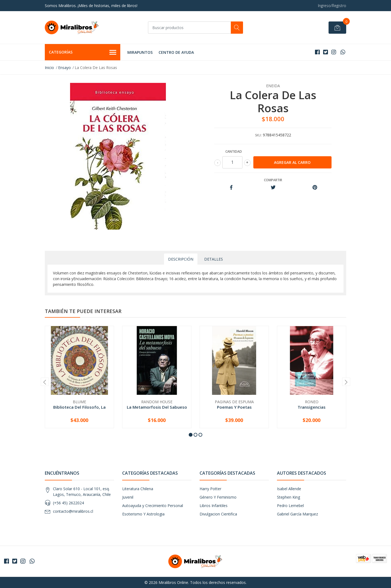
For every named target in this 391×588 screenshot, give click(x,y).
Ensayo (64, 68)
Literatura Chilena (138, 489)
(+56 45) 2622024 (68, 503)
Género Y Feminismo (218, 497)
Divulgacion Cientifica (218, 514)
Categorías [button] (83, 52)
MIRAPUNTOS (140, 52)
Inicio (49, 68)
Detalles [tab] (214, 259)
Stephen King (288, 497)
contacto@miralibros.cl (73, 511)
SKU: (258, 135)
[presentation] (45, 382)
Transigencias (312, 407)
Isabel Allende (289, 489)
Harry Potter (210, 489)
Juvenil (128, 497)
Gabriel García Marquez (297, 514)
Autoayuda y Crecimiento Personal (153, 506)
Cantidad (234, 151)
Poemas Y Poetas (234, 407)
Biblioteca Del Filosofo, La (79, 407)
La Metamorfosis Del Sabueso (157, 407)
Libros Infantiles (214, 506)
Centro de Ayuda (176, 52)
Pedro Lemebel (290, 506)
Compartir (273, 180)
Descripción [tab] (181, 259)
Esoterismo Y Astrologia (143, 514)
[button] (191, 435)
